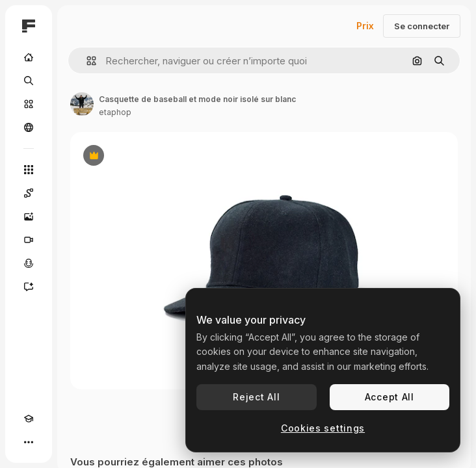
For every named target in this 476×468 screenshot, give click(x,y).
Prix (365, 26)
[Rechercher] (29, 81)
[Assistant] (29, 287)
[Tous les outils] (29, 170)
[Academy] (29, 419)
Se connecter (422, 26)
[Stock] (29, 104)
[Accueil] (29, 57)
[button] (86, 61)
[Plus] (29, 442)
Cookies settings (323, 428)
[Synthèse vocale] (29, 263)
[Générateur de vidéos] (29, 240)
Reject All (256, 397)
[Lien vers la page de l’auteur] (82, 104)
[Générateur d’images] (29, 216)
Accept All (390, 397)
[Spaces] (29, 193)
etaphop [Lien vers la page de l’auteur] (115, 112)
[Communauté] (29, 127)
